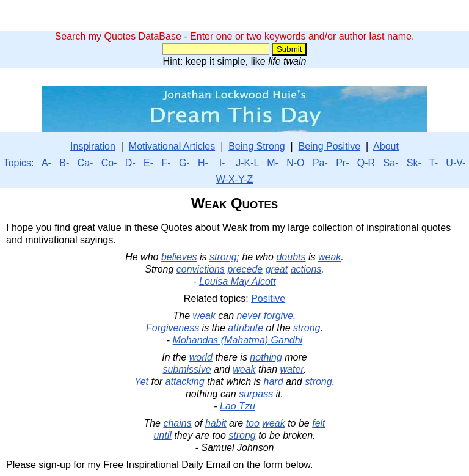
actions (306, 269)
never (249, 316)
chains (177, 423)
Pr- (342, 163)
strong (223, 257)
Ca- (85, 163)
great (277, 269)
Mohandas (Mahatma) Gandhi (238, 340)
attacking (185, 382)
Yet (141, 382)
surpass (256, 394)
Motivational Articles (172, 146)
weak (329, 257)
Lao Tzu (238, 406)
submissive (187, 369)
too (253, 423)
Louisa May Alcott (238, 281)
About (386, 146)
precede (245, 269)
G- (184, 163)
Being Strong (257, 146)
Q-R (366, 163)
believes (179, 257)
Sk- (414, 163)
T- (434, 163)
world (201, 357)
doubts (291, 257)
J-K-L (247, 163)
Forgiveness (173, 328)
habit (216, 423)
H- (203, 163)
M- (273, 163)
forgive (278, 316)
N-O (295, 163)
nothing (266, 357)
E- (148, 163)
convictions (201, 269)
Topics (17, 163)
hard (274, 382)
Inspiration (93, 146)
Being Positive (329, 146)
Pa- (320, 163)
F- (166, 163)
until (162, 435)
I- (222, 163)
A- (46, 163)
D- (130, 163)
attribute (245, 328)
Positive (268, 298)
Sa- (391, 163)
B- (64, 163)
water (292, 369)
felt (318, 423)
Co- (109, 163)
